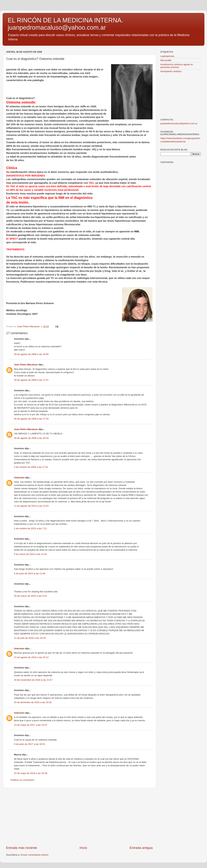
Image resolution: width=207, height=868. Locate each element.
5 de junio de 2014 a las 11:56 (30, 573)
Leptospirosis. (168, 56)
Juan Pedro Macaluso (26, 365)
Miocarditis (166, 60)
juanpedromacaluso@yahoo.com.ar (179, 123)
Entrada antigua (141, 848)
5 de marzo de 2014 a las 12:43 (30, 554)
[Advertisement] (79, 817)
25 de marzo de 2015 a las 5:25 (30, 596)
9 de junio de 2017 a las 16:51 (30, 744)
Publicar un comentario (22, 780)
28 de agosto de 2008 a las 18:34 (31, 438)
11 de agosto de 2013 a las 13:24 (31, 506)
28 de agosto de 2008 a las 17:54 (31, 419)
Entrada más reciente (22, 848)
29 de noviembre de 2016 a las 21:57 (33, 680)
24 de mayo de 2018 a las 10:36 (31, 773)
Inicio (83, 848)
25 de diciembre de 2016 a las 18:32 (33, 702)
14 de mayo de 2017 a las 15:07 (31, 725)
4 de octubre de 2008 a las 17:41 (31, 467)
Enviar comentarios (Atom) (35, 855)
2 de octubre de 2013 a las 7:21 (30, 528)
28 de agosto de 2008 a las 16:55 (31, 354)
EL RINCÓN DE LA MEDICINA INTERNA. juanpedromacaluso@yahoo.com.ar (65, 24)
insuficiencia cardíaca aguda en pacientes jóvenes (177, 66)
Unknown (19, 478)
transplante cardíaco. (171, 71)
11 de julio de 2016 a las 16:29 (30, 638)
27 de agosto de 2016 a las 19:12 (31, 657)
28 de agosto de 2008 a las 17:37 (31, 380)
